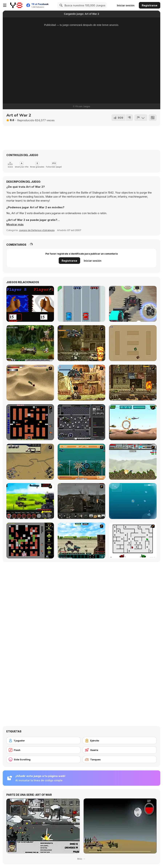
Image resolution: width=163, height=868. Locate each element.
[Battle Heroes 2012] (81, 541)
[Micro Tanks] (133, 343)
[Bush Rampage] (81, 462)
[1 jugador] (43, 741)
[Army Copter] (133, 422)
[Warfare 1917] (81, 501)
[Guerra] (120, 750)
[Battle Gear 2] (30, 501)
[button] (15, 225)
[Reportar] (141, 118)
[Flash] (43, 750)
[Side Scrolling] (43, 759)
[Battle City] (30, 422)
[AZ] (133, 541)
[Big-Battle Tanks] (133, 462)
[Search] (61, 5)
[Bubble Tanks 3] (133, 501)
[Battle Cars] (133, 304)
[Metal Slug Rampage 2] (81, 383)
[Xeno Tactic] (81, 422)
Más (81, 859)
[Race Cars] (81, 304)
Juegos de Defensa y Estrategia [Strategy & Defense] (37, 230)
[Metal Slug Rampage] (81, 343)
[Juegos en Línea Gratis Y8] (16, 5)
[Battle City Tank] (30, 541)
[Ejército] (120, 741)
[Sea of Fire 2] (30, 462)
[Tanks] (30, 383)
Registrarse (150, 5)
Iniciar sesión (126, 5)
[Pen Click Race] (30, 304)
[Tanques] (120, 759)
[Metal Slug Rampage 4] (30, 343)
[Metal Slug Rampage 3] (133, 383)
